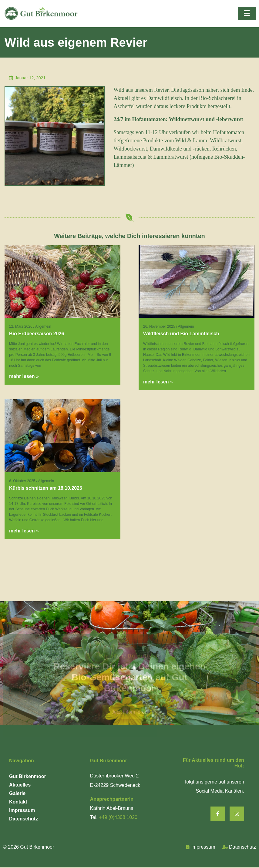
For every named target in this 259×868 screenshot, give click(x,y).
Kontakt (18, 802)
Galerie (17, 793)
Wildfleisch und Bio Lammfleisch (181, 334)
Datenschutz (24, 819)
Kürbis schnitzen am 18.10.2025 (46, 488)
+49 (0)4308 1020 (118, 817)
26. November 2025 (159, 326)
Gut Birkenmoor (28, 776)
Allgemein (43, 326)
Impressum (22, 810)
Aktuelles (20, 785)
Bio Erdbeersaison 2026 (37, 334)
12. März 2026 (21, 326)
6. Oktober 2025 (22, 481)
